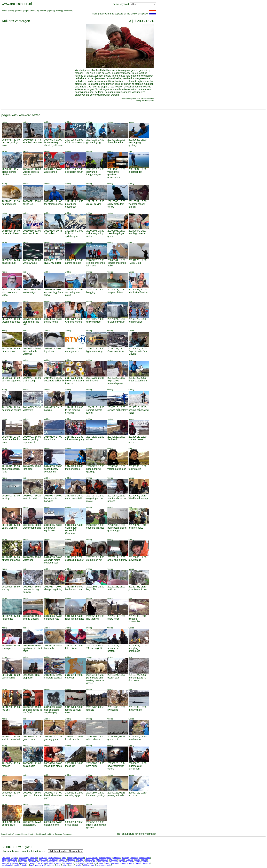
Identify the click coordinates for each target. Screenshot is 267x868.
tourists (90, 710)
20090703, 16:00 (74, 763)
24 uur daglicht (94, 648)
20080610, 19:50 (74, 822)
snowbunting (115, 863)
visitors (64, 865)
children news (136, 528)
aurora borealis (73, 263)
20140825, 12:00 (138, 348)
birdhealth (117, 858)
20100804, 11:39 (11, 763)
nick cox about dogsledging (52, 711)
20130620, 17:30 (138, 496)
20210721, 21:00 (53, 201)
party (99, 861)
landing (6, 498)
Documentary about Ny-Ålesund (54, 144)
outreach (70, 678)
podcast (5, 863)
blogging (91, 292)
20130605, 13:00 (53, 525)
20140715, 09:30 (32, 407)
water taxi (28, 410)
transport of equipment (50, 529)
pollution (23, 863)
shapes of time (115, 292)
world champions (32, 528)
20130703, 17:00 (11, 496)
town (32, 865)
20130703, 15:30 (74, 496)
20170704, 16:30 (53, 319)
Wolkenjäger (30, 292)
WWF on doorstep (138, 498)
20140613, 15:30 (53, 466)
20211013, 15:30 (95, 169)
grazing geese (52, 739)
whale (89, 439)
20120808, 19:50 (32, 587)
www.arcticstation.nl (17, 4)
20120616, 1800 (32, 675)
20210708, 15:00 (116, 201)
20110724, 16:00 (116, 675)
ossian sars (113, 678)
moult (59, 861)
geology (62, 860)
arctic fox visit (30, 498)
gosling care (8, 825)
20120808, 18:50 (11, 587)
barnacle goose (105, 858)
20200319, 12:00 (74, 260)
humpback (50, 439)
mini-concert (93, 381)
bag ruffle (91, 589)
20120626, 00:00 (95, 645)
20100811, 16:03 (74, 736)
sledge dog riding (53, 589)
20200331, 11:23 (53, 260)
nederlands (68, 11)
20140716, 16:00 (11, 407)
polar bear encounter (71, 205)
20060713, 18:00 (95, 822)
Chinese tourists (74, 322)
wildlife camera (88, 865)
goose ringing (93, 142)
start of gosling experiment (31, 441)
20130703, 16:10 (32, 496)
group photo (72, 825)
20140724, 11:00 (32, 378)
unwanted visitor (116, 322)
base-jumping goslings (93, 470)
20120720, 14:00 (74, 616)
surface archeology (117, 410)
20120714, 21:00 (95, 616)
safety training (9, 528)
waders (72, 865)
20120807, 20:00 (53, 587)
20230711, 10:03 (116, 140)
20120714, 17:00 (116, 616)
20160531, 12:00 (116, 348)
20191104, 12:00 (11, 290)
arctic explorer (30, 233)
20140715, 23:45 (138, 407)
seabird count (9, 263)
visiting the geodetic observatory (114, 175)
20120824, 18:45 (138, 525)
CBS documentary (75, 142)
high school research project (116, 382)
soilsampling (8, 678)
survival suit (135, 560)
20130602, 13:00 (95, 525)
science (19, 11)
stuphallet (28, 678)
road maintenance (75, 619)
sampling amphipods (134, 650)
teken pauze (8, 648)
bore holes (92, 766)
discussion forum (74, 172)
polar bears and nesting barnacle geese (95, 680)
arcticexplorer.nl (54, 858)
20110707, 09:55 (95, 707)
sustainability (7, 865)
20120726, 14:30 (53, 616)
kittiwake (33, 861)
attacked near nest (33, 142)
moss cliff (70, 766)
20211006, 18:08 (116, 169)
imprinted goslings (96, 795)
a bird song (29, 381)
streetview (146, 863)
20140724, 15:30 (53, 378)
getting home (51, 322)
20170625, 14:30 (95, 319)
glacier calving (94, 204)
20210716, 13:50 (74, 201)
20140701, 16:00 (32, 437)
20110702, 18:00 (116, 707)
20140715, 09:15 (53, 407)
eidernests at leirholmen (135, 767)
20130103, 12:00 (116, 525)
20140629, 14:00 (53, 437)
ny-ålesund (42, 11)
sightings (51, 11)
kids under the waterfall (30, 353)
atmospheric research (76, 858)
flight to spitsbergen (71, 235)
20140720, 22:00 (138, 378)
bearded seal (9, 204)
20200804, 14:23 (138, 231)
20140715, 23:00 (116, 407)
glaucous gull (89, 860)
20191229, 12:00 (138, 260)
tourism (25, 865)
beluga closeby (31, 619)
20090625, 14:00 (138, 763)
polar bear (14, 863)
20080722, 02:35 (116, 793)
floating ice (8, 619)
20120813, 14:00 (95, 557)
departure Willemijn (54, 381)
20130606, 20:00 (32, 525)
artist (64, 858)
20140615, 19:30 (11, 466)
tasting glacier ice (11, 322)
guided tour (29, 739)
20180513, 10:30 (116, 290)
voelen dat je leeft (117, 469)
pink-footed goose (127, 861)
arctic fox (34, 858)
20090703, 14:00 (95, 763)
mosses (6, 766)
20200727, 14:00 (11, 260)
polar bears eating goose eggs (117, 529)
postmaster (32, 863)
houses (144, 860)
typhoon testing (94, 351)
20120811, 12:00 (116, 557)
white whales (30, 263)
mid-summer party (75, 439)
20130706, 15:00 (116, 466)
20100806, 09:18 (116, 736)
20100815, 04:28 (32, 736)
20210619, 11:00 (32, 231)
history (137, 860)
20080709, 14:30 (53, 822)
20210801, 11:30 (11, 201)
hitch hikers (71, 648)
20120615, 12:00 (53, 675)
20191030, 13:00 (32, 290)
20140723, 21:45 (95, 378)
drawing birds (93, 322)
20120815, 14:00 (11, 557)
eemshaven (12, 860)
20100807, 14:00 (95, 736)
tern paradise (136, 322)
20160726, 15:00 (138, 319)
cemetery (134, 858)
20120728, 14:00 (11, 616)
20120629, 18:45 (53, 645)
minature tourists (53, 678)
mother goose (73, 469)
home (5, 11)
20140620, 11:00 (95, 437)
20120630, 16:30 (11, 645)
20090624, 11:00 (11, 793)
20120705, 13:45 (138, 616)
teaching (17, 865)
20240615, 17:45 (32, 140)
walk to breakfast (11, 739)
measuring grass (53, 766)
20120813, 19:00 (32, 557)
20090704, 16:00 (53, 763)
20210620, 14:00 (11, 231)
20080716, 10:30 (138, 793)
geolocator (53, 860)
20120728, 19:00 (32, 616)
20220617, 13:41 (11, 169)
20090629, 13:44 (116, 763)
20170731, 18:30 (11, 319)
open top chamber (33, 795)
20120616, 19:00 (11, 675)
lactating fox (8, 795)
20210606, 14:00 (74, 231)
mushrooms (135, 739)
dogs (4, 860)
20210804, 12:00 (138, 169)
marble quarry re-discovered (138, 679)
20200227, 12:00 (95, 260)
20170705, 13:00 (32, 319)
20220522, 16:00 (32, 169)
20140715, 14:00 (95, 407)
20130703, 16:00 (53, 496)
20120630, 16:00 (32, 645)
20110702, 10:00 (11, 736)
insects (14, 861)
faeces (31, 860)
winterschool (51, 172)
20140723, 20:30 (74, 378)
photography (30, 825)
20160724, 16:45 (11, 348)
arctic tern (134, 795)
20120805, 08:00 (74, 587)
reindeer (58, 863)
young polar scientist (104, 865)
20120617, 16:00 (138, 645)
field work (112, 439)
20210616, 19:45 (53, 231)
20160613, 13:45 (95, 348)
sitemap (59, 11)
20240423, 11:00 (53, 140)
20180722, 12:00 (95, 290)
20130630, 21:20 (116, 496)
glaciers (80, 860)
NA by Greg (135, 263)
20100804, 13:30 (138, 736)
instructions (23, 861)
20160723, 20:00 (32, 348)
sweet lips (113, 710)
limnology (51, 861)
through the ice (115, 142)
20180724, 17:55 (74, 290)
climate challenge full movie (96, 264)
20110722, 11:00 (11, 707)
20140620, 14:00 (116, 437)
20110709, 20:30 (53, 707)
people (26, 11)
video (58, 865)
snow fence (113, 619)
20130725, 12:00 (95, 466)
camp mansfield (74, 498)
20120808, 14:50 (138, 557)
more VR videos (10, 233)
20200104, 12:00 (116, 260)
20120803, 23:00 (95, 587)
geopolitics (71, 860)
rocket (76, 863)
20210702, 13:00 (138, 201)
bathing (48, 410)
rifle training (92, 619)
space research (128, 863)
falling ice (28, 204)
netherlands (79, 861)
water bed (28, 560)
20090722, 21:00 (32, 763)
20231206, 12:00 (74, 140)
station (33, 11)
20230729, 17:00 (95, 140)
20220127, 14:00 (53, 169)
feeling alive (135, 469)
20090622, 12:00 (74, 793)
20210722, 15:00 (32, 201)
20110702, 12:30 (138, 707)
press (40, 863)
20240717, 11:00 (11, 140)
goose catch (114, 739)
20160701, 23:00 (74, 348)
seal (96, 863)
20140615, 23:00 (32, 466)
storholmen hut (94, 560)
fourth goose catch (138, 233)
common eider (145, 858)
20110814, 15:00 (95, 675)
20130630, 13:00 (95, 496)
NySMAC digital (52, 263)
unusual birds (40, 865)
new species (90, 861)
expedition (22, 860)
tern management (11, 381)
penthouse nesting (12, 410)
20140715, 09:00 (74, 407)
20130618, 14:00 (11, 525)
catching (125, 858)
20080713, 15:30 (11, 822)
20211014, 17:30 (74, 169)
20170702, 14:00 (74, 319)
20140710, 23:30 (11, 437)
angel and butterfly (117, 560)
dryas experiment (138, 381)
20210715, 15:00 (95, 201)
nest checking (68, 861)
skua (101, 863)
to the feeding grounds (72, 411)
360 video (49, 233)
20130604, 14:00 (74, 525)
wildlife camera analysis (31, 173)
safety (82, 863)
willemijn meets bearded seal (52, 561)
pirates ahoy (8, 351)
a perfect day (135, 172)
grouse (122, 860)
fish (37, 860)
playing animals (116, 795)
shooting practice (95, 528)
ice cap (6, 589)
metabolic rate (52, 619)
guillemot (130, 860)
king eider (28, 469)
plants (146, 861)
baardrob (49, 648)
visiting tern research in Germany (71, 530)
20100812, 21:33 (53, 736)
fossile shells (72, 739)
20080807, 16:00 (95, 793)
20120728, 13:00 (116, 587)
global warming (102, 860)
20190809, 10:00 (53, 290)
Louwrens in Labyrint (51, 500)
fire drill (6, 710)
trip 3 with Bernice (138, 292)
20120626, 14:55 (74, 645)
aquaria (14, 858)
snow (107, 863)
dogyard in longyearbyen (93, 173)
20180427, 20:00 (138, 290)
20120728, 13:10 (138, 587)
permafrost (114, 861)
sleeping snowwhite (134, 620)
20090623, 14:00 (53, 793)
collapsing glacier (74, 560)
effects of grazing (11, 560)
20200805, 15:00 (116, 231)
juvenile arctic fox (138, 589)
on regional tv (72, 351)
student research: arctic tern (138, 441)
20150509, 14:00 (11, 378)
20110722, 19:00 (32, 707)
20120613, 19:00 (74, 675)
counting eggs (73, 795)
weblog (11, 11)
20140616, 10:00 (138, 437)
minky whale (135, 710)
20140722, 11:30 (116, 378)
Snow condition (116, 351)
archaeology (24, 858)
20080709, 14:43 (32, 822)
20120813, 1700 (74, 557)
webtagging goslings (135, 144)
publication (49, 863)
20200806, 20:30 (95, 231)
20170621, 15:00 (116, 319)
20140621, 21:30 (74, 437)
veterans (51, 865)
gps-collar (113, 860)
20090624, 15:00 (32, 793)
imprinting (6, 861)
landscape (42, 861)
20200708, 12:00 (32, 260)
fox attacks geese (53, 204)
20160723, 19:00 (53, 348)
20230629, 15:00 (138, 140)
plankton (138, 861)
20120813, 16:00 (53, 557)
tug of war (49, 351)
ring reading (67, 863)
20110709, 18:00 (74, 707)
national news (51, 825)
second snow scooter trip (51, 470)
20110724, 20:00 (138, 675)
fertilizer (112, 589)
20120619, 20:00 (116, 645)
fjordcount (43, 860)
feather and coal (74, 589)
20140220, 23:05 (74, 466)
